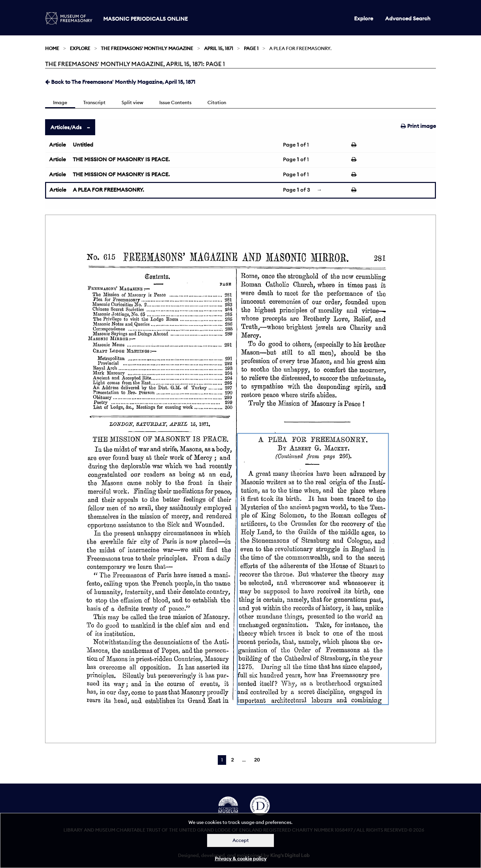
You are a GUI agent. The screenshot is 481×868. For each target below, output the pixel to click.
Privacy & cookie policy (241, 859)
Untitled (83, 145)
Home (52, 48)
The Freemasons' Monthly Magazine (147, 48)
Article (57, 145)
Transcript (94, 102)
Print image (418, 126)
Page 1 (251, 48)
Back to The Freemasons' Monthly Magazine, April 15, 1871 (120, 82)
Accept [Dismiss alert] (241, 840)
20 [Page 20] (257, 760)
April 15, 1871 (219, 48)
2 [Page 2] (232, 760)
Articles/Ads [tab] (66, 127)
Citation (217, 102)
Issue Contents (175, 102)
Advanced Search (408, 18)
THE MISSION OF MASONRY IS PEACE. (121, 159)
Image (60, 102)
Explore (364, 18)
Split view (132, 102)
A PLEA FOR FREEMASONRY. (108, 190)
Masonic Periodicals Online (145, 19)
